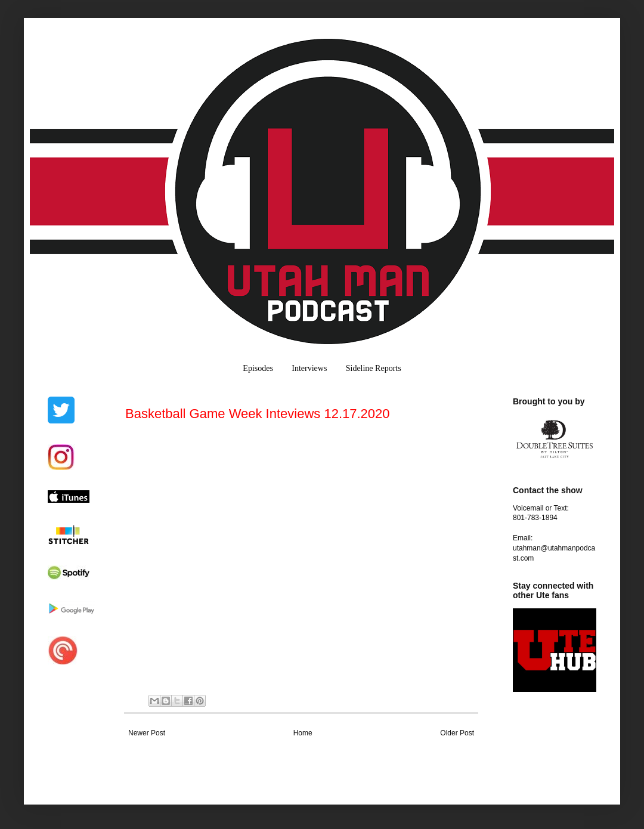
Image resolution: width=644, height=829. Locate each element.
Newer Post (147, 733)
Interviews (309, 368)
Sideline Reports (374, 368)
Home (303, 733)
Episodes (258, 368)
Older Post (457, 733)
